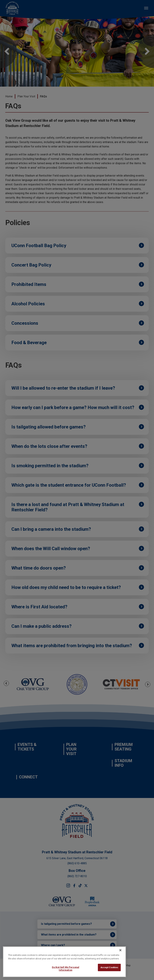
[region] (64, 962)
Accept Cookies (109, 967)
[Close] (120, 950)
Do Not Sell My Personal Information (66, 969)
